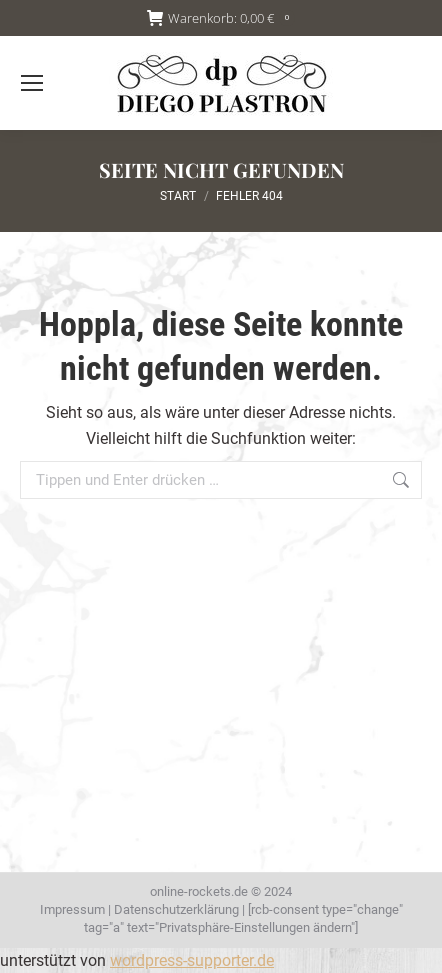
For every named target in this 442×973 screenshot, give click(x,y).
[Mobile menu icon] (32, 83)
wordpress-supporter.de (192, 960)
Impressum (72, 909)
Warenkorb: (221, 18)
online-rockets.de (199, 891)
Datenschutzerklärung (176, 909)
